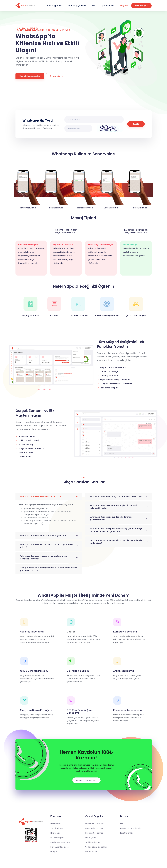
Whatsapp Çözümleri (77, 6)
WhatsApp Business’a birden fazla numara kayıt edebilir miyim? (47, 546)
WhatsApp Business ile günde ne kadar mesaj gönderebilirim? (112, 518)
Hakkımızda (56, 824)
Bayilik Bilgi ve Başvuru (60, 842)
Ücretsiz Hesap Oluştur (30, 76)
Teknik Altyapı (57, 828)
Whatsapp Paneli (55, 6)
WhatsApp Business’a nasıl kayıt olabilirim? (41, 496)
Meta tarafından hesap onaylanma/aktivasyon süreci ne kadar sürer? (117, 542)
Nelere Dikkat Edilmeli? (131, 828)
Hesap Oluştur (141, 6)
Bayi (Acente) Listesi (60, 847)
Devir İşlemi (91, 838)
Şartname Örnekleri (94, 824)
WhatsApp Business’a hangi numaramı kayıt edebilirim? (116, 496)
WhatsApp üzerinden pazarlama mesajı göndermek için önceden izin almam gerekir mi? (116, 530)
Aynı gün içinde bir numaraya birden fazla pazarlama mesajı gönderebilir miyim (49, 569)
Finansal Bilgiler (57, 838)
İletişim (54, 852)
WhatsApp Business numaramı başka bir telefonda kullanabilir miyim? (114, 507)
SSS (94, 6)
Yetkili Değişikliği (93, 842)
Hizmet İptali (91, 852)
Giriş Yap (124, 6)
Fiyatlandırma (107, 6)
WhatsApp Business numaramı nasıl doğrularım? (43, 535)
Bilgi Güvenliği (126, 833)
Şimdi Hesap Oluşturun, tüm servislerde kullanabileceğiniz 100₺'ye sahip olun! (43, 29)
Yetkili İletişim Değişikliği (96, 847)
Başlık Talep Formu (94, 828)
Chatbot (72, 632)
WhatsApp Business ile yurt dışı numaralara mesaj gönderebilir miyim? (44, 557)
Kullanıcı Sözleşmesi (94, 833)
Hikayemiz (55, 833)
